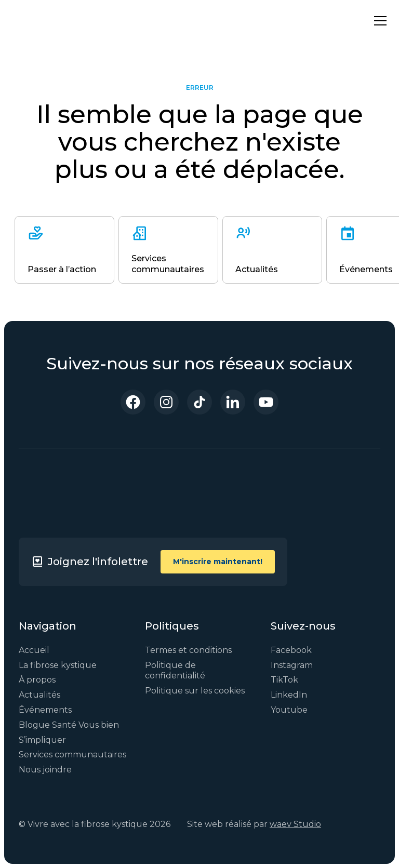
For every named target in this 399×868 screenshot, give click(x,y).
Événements (45, 710)
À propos (37, 680)
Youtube (289, 710)
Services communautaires (72, 755)
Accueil (34, 650)
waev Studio (295, 824)
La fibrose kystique (58, 665)
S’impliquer (42, 740)
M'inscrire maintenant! (218, 562)
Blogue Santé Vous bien (69, 725)
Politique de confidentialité (175, 671)
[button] (378, 21)
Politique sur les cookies (195, 691)
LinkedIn (289, 695)
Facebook (291, 650)
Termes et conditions (188, 650)
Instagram (292, 665)
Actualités (39, 695)
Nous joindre (45, 770)
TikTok (284, 680)
